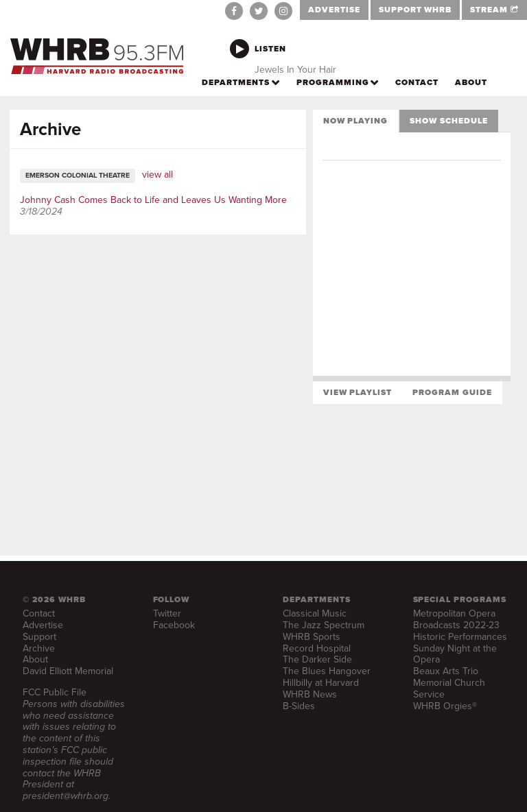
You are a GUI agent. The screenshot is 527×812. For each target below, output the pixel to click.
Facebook (174, 625)
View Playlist (358, 392)
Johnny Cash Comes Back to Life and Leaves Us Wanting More (153, 200)
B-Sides (299, 706)
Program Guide (452, 392)
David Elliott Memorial (68, 671)
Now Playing (356, 121)
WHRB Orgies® (445, 706)
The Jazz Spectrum (324, 625)
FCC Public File (55, 692)
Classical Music (315, 613)
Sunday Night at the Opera (455, 654)
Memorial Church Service (449, 689)
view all (157, 175)
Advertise (43, 625)
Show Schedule (448, 121)
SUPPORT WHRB (415, 10)
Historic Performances (460, 637)
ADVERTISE (334, 10)
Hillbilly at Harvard (321, 683)
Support (39, 637)
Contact (39, 613)
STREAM (494, 10)
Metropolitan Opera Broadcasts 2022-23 (456, 619)
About (35, 659)
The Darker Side (317, 659)
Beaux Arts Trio (446, 671)
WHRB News (310, 694)
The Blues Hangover (327, 671)
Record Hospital (317, 648)
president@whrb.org (66, 796)
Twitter (167, 613)
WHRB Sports (312, 637)
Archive (39, 648)
